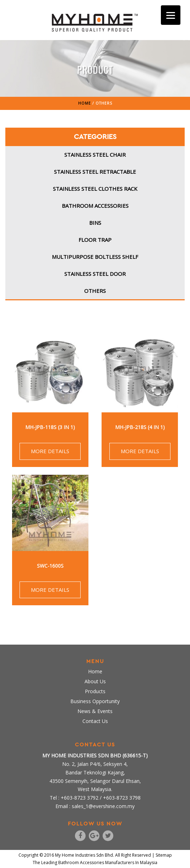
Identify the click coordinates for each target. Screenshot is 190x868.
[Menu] (171, 15)
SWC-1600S (50, 566)
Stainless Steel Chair (95, 155)
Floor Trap (95, 240)
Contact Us (95, 721)
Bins (95, 223)
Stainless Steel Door (95, 274)
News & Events (95, 711)
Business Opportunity (95, 701)
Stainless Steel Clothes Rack (95, 189)
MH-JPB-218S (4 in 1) (140, 427)
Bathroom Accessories (95, 206)
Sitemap (164, 855)
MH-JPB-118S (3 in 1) (50, 427)
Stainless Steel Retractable (95, 172)
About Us (95, 681)
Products (95, 691)
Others (95, 291)
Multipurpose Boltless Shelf (95, 257)
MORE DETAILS (50, 451)
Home (95, 671)
